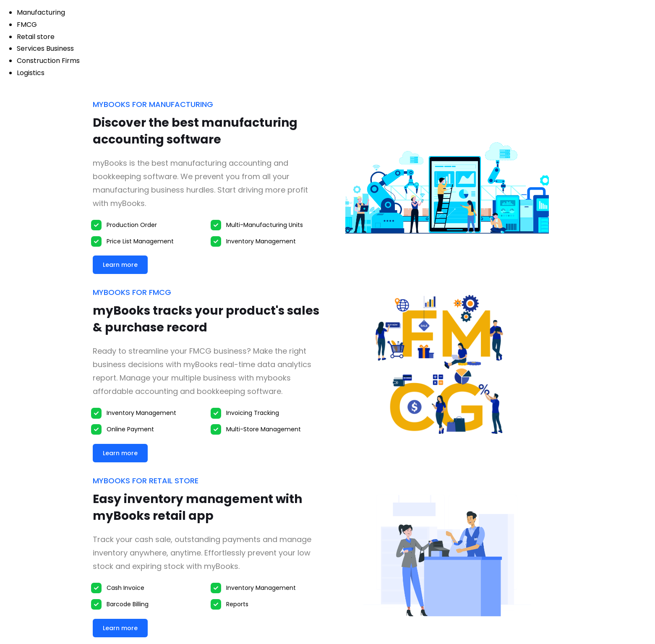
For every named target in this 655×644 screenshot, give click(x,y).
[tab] (336, 13)
